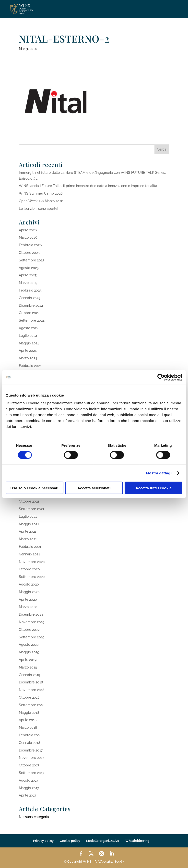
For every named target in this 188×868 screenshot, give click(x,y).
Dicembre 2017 (31, 750)
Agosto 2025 (29, 268)
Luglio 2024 (28, 336)
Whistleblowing (137, 841)
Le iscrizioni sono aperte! (39, 209)
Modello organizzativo (103, 841)
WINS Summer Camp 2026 (41, 193)
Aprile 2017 (28, 795)
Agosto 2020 (29, 584)
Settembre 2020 (32, 577)
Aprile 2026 (28, 230)
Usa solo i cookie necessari (35, 488)
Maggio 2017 (29, 788)
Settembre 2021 (31, 509)
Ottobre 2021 (29, 501)
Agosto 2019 (29, 645)
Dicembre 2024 (31, 305)
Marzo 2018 (28, 727)
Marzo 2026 (28, 237)
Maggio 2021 (29, 524)
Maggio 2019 (29, 652)
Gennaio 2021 (29, 554)
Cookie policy (70, 841)
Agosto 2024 (29, 328)
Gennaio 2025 (30, 298)
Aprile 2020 (28, 599)
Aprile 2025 (28, 275)
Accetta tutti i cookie (154, 488)
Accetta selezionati (94, 488)
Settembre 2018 (32, 705)
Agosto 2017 (29, 780)
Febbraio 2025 (30, 290)
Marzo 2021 (28, 539)
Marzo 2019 (28, 667)
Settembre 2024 (32, 320)
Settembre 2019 (32, 637)
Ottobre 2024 (29, 313)
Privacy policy (43, 841)
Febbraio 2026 (30, 245)
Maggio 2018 (29, 713)
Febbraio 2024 (30, 366)
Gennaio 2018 (29, 743)
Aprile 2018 (28, 720)
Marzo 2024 (28, 358)
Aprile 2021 (28, 531)
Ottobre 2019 (29, 630)
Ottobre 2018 (29, 697)
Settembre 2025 (32, 260)
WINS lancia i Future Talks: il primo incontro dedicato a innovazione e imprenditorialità (88, 186)
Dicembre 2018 (31, 682)
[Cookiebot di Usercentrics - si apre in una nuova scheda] (161, 377)
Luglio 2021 (28, 516)
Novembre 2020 (32, 562)
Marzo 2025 (28, 283)
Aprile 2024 (28, 351)
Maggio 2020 (29, 592)
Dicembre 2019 (31, 614)
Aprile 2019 (28, 660)
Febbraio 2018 (30, 735)
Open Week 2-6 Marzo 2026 (41, 201)
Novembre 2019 (32, 622)
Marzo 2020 (28, 607)
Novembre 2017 (31, 758)
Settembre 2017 (31, 773)
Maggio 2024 (29, 343)
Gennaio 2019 (29, 675)
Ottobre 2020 (29, 569)
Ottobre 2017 (29, 765)
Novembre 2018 (32, 690)
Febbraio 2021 (30, 547)
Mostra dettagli (159, 473)
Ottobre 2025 (29, 253)
